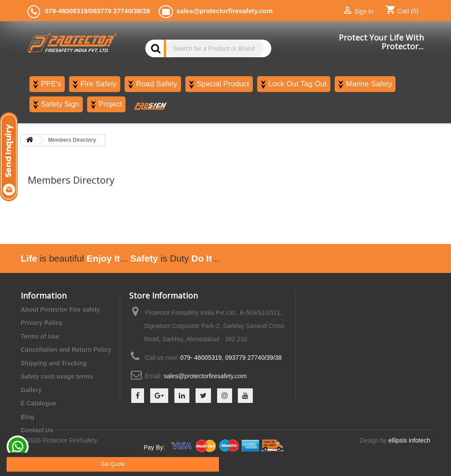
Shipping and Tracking (54, 363)
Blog (28, 417)
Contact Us (37, 430)
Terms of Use (40, 336)
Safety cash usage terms (57, 376)
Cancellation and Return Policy (66, 350)
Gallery (31, 390)
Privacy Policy (42, 323)
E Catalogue (39, 403)
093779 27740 (111, 11)
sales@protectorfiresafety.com (205, 376)
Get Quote (113, 464)
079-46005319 (66, 11)
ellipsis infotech (409, 450)
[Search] (215, 48)
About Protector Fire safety (60, 310)
